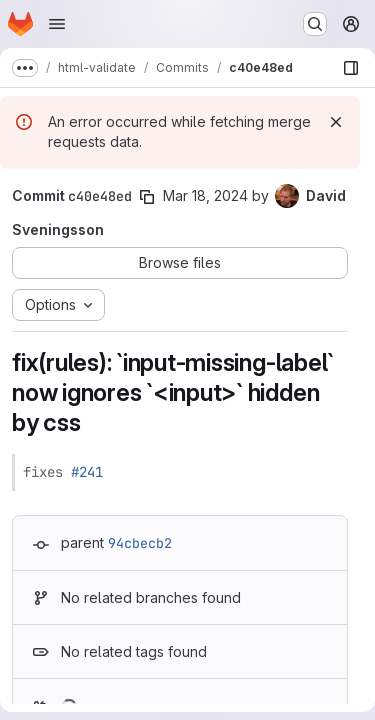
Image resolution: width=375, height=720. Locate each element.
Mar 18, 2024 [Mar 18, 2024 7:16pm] (205, 195)
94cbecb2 (140, 543)
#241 (87, 472)
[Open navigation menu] (57, 24)
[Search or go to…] (315, 24)
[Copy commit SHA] (147, 197)
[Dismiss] (336, 122)
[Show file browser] (351, 68)
